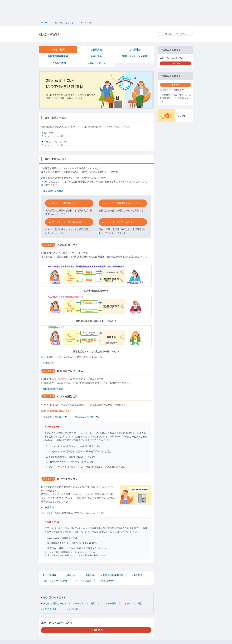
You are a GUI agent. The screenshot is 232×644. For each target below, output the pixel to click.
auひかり (47, 133)
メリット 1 (55, 203)
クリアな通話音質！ (73, 222)
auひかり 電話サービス (55, 603)
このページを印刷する (176, 34)
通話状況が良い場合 (55, 417)
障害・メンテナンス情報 (135, 56)
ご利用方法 (96, 50)
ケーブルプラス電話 (84, 603)
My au (175, 85)
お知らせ (74, 609)
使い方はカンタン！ (127, 222)
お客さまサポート (96, 63)
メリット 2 (108, 203)
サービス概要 (58, 50)
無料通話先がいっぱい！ (129, 203)
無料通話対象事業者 (58, 56)
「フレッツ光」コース (54, 142)
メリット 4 (108, 222)
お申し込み (96, 56)
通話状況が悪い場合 (87, 417)
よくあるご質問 (58, 63)
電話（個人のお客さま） (55, 597)
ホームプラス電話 (133, 603)
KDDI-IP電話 (110, 603)
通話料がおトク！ (72, 203)
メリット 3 (55, 222)
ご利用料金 (135, 50)
